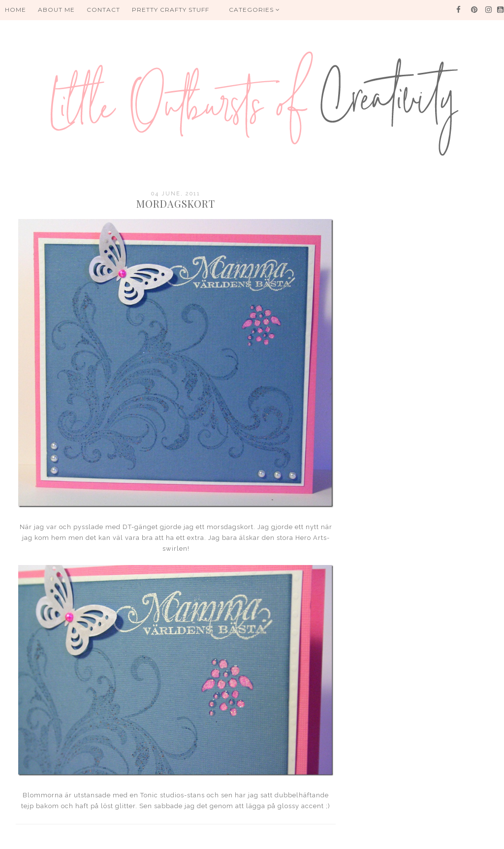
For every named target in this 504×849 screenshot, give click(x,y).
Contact (103, 10)
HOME (16, 10)
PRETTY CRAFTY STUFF (171, 10)
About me (56, 10)
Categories (254, 10)
